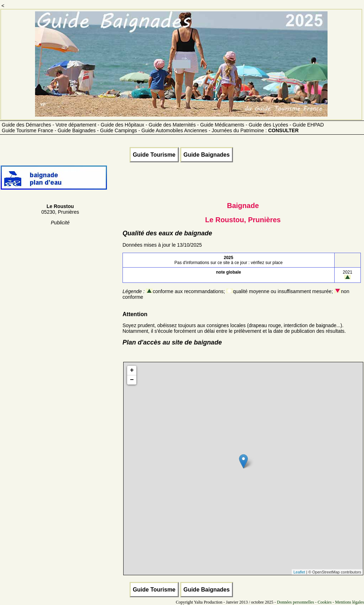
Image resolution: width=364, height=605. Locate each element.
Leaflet (299, 572)
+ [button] (132, 370)
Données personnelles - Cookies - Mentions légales (320, 602)
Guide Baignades (207, 155)
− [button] (132, 380)
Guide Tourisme (154, 155)
